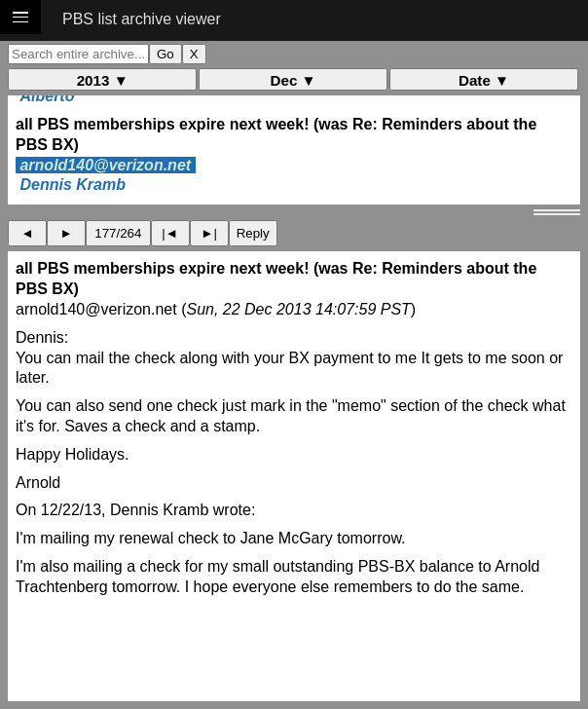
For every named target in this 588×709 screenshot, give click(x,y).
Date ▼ (484, 80)
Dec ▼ (294, 80)
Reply (253, 233)
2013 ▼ (103, 80)
